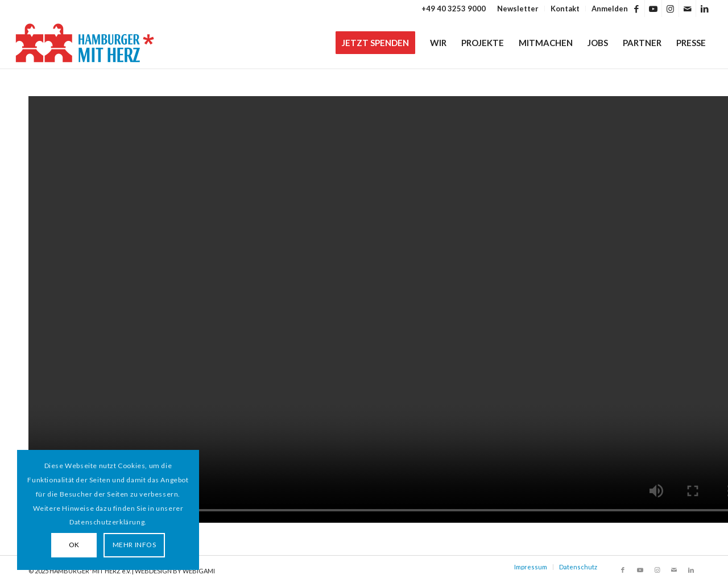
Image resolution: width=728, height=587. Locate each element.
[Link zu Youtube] (653, 9)
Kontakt (565, 9)
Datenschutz (578, 567)
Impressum (531, 567)
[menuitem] (518, 9)
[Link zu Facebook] (636, 9)
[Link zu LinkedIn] (705, 9)
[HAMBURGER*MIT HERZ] (86, 43)
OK (74, 545)
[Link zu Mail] (687, 9)
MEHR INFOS (135, 545)
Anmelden (610, 9)
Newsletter (518, 9)
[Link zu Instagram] (670, 9)
